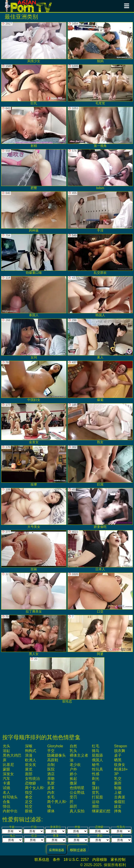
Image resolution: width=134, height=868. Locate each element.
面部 (29, 774)
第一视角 (100, 127)
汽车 (6, 779)
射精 (34, 127)
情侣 (6, 806)
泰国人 (34, 297)
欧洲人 (31, 760)
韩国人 (100, 297)
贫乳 (96, 792)
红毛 (96, 746)
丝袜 (34, 551)
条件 (56, 860)
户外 (73, 769)
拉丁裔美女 (34, 593)
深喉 (29, 746)
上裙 (118, 792)
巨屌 (100, 466)
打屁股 (97, 797)
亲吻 (51, 779)
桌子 (118, 755)
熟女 (100, 424)
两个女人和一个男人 (42, 788)
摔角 (118, 811)
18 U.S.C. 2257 (76, 860)
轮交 (29, 806)
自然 (73, 746)
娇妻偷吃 (100, 508)
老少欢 (75, 765)
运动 (96, 802)
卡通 (6, 783)
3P (116, 774)
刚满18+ (121, 769)
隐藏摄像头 (56, 755)
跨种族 (34, 212)
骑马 (96, 751)
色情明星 (77, 788)
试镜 (6, 788)
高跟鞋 (53, 760)
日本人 (100, 551)
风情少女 (34, 42)
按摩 (34, 466)
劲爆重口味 (34, 254)
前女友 (31, 765)
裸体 (51, 811)
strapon (121, 746)
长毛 (51, 797)
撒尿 (73, 783)
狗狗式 (31, 751)
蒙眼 (6, 769)
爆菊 (100, 381)
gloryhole (55, 746)
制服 (118, 788)
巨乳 (34, 85)
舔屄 (73, 806)
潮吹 (96, 806)
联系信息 (42, 860)
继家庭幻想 (101, 811)
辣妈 (100, 42)
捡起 (73, 779)
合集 (6, 802)
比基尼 (8, 765)
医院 (51, 769)
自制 (51, 765)
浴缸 (6, 751)
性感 (96, 774)
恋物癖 (31, 783)
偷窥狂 (120, 802)
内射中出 (10, 811)
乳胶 (51, 783)
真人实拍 (77, 811)
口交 (100, 593)
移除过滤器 (78, 850)
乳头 (73, 751)
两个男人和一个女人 (64, 802)
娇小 (73, 774)
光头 (6, 746)
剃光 (96, 779)
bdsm (100, 170)
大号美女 (34, 508)
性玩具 (97, 769)
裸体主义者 (79, 755)
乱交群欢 (100, 254)
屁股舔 (97, 755)
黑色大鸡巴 (12, 755)
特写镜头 (10, 797)
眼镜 (29, 811)
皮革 (51, 788)
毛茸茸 (100, 85)
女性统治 (32, 779)
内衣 (51, 792)
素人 (100, 339)
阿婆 (100, 635)
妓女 (118, 806)
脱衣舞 (120, 751)
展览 (29, 769)
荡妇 (96, 788)
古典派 (120, 797)
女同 (34, 339)
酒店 (51, 774)
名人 (6, 792)
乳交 (118, 779)
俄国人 (97, 760)
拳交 (29, 797)
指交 (29, 792)
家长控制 (118, 860)
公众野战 (77, 792)
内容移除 (100, 860)
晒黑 (118, 760)
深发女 (8, 774)
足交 (29, 802)
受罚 (73, 797)
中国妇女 (34, 381)
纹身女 (120, 765)
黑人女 (34, 635)
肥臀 (34, 170)
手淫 (100, 212)
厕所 (118, 783)
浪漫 (29, 755)
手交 (51, 751)
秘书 (96, 765)
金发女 (34, 424)
